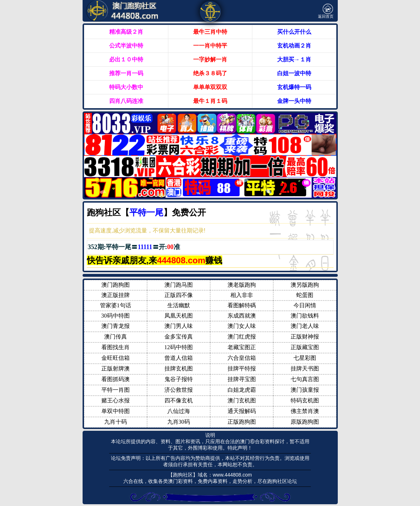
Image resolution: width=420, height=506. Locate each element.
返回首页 (326, 11)
